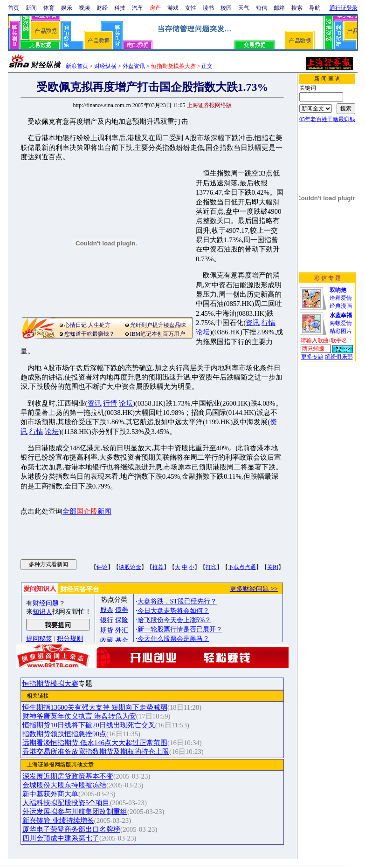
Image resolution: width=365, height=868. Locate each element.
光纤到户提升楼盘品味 (158, 325)
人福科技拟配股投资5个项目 (66, 803)
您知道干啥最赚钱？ (90, 334)
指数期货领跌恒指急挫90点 (64, 734)
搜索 (297, 8)
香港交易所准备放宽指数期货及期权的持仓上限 (96, 752)
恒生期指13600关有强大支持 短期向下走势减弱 (95, 707)
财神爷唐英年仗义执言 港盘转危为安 (79, 716)
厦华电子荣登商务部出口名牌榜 (71, 829)
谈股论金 (130, 567)
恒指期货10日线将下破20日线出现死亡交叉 (89, 725)
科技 (120, 8)
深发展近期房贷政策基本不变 (68, 776)
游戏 (173, 8)
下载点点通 (242, 567)
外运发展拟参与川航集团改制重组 (75, 812)
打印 (211, 567)
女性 (191, 8)
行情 (269, 323)
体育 (49, 8)
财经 (102, 8)
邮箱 (279, 8)
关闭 (273, 567)
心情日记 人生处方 (87, 325)
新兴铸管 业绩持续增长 (58, 821)
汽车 (138, 8)
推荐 (158, 567)
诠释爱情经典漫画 (341, 298)
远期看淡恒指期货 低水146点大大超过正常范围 (95, 743)
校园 (226, 8)
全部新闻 (87, 511)
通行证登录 (344, 8)
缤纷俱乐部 (339, 357)
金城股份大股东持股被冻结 (64, 785)
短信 (262, 8)
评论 (102, 567)
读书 (208, 8)
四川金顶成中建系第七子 (61, 838)
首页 (14, 8)
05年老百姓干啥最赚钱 (327, 119)
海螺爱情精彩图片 (341, 323)
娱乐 (67, 8)
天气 (244, 8)
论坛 (203, 332)
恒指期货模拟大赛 (50, 684)
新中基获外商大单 (50, 794)
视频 (84, 8)
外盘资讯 (134, 66)
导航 (315, 8)
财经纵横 (105, 66)
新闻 (31, 8)
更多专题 (312, 357)
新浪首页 (77, 66)
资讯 (253, 323)
